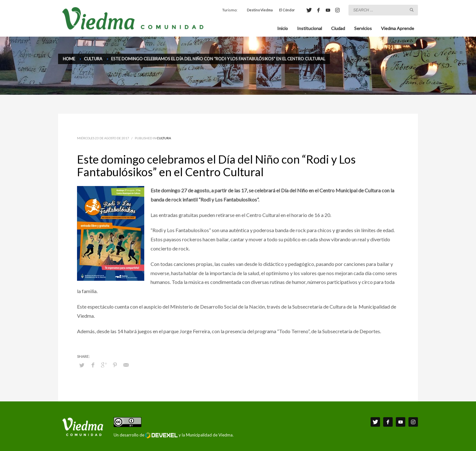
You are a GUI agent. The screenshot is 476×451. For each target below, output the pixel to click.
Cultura (164, 138)
